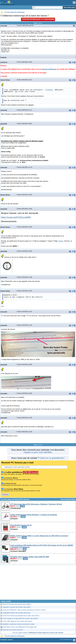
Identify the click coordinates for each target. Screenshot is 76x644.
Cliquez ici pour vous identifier (38, 452)
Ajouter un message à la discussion (38, 19)
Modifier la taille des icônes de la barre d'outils (19, 624)
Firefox (61, 241)
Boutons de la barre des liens (13, 630)
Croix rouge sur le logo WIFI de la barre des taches (20, 618)
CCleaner (49, 90)
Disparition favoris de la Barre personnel (17, 613)
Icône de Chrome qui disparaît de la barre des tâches (21, 616)
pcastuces (4, 62)
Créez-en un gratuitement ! (52, 458)
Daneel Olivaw (5, 80)
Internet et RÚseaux (49, 69)
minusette (4, 26)
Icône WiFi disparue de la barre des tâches (18, 621)
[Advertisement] (38, 583)
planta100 (4, 124)
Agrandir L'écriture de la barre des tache (17, 607)
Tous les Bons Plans (68, 499)
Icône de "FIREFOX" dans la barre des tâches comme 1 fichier (24, 610)
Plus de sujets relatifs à (38, 633)
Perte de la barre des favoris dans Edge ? (17, 604)
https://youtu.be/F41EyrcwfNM (16, 217)
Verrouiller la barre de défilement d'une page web (20, 627)
